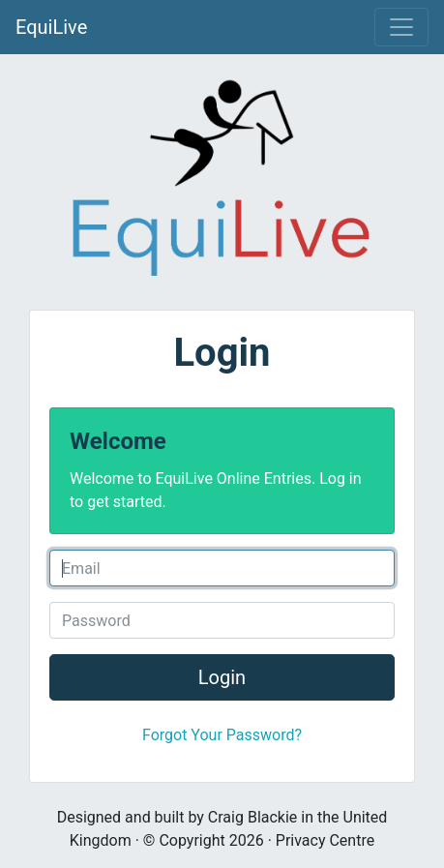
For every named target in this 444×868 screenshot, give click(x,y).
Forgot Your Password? (222, 735)
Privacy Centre (325, 840)
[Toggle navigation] (401, 27)
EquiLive (51, 27)
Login (222, 677)
